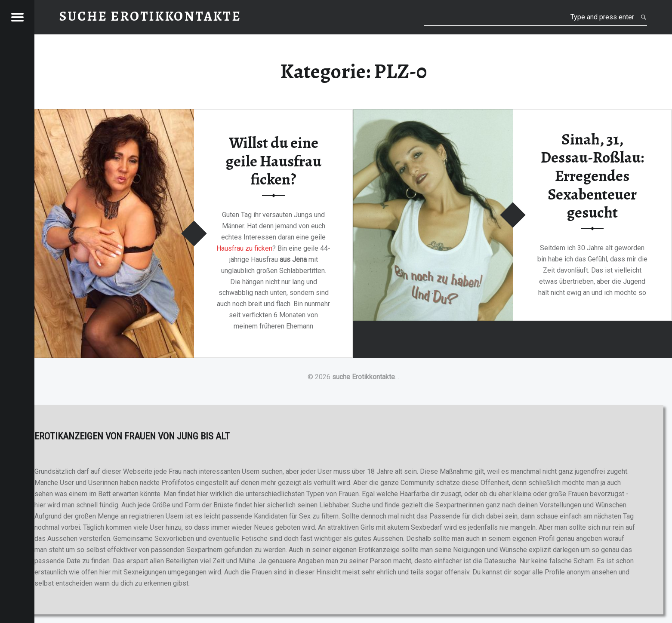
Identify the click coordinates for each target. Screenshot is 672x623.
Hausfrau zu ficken (244, 248)
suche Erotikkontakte (364, 377)
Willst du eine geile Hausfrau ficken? (273, 161)
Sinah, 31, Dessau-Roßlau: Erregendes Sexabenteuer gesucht (592, 176)
